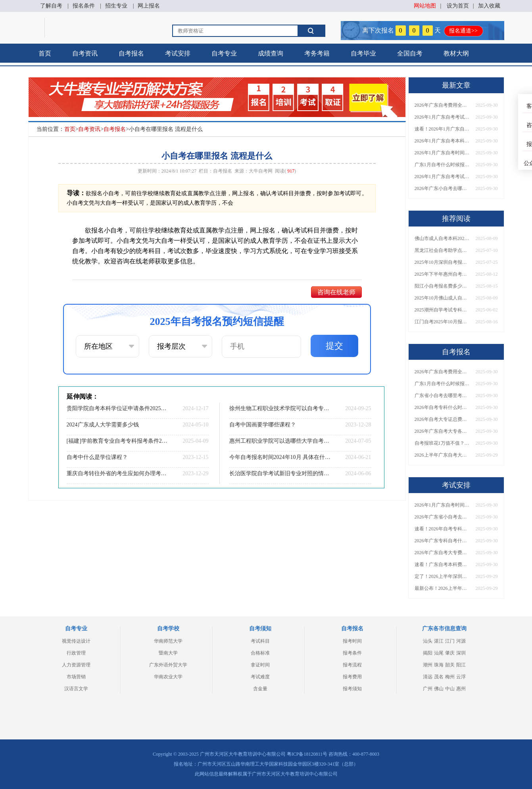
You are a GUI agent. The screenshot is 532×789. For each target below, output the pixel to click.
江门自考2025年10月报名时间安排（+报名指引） (442, 322)
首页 (45, 53)
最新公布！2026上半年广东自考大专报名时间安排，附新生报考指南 (442, 588)
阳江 (461, 665)
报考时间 (352, 641)
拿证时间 (260, 665)
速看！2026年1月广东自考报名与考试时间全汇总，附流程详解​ (442, 129)
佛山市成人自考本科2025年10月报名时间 (442, 238)
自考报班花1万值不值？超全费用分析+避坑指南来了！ (442, 443)
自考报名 (131, 53)
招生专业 (116, 6)
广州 (428, 689)
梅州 (450, 677)
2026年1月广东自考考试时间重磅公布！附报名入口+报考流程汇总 (442, 177)
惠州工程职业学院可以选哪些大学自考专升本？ (280, 441)
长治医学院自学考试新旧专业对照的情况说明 (280, 473)
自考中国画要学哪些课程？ (263, 425)
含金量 (260, 689)
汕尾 (439, 653)
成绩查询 (271, 53)
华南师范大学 (168, 641)
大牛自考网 (261, 171)
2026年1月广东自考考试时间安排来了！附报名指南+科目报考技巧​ (442, 117)
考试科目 (260, 641)
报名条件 (84, 6)
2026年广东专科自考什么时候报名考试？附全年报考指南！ (442, 541)
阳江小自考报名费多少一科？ (442, 286)
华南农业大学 (168, 677)
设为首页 (458, 6)
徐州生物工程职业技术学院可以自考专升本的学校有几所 (280, 408)
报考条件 (352, 653)
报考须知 (352, 689)
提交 (334, 346)
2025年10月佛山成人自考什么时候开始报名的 (442, 298)
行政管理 (76, 653)
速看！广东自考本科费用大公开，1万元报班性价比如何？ (442, 564)
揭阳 (428, 653)
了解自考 (51, 6)
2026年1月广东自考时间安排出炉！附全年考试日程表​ (442, 153)
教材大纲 (456, 53)
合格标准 (260, 653)
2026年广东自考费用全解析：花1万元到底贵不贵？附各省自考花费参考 (442, 105)
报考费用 (352, 677)
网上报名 (149, 6)
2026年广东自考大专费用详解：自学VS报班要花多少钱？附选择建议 (442, 553)
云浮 (461, 677)
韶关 (450, 665)
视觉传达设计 (76, 641)
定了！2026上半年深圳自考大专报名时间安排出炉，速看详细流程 (442, 576)
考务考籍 (317, 53)
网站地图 (425, 6)
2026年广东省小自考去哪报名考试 (442, 517)
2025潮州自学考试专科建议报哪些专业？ (442, 310)
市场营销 (76, 677)
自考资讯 (85, 53)
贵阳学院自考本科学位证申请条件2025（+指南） (117, 408)
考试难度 (260, 677)
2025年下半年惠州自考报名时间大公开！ (442, 274)
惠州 (461, 689)
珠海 (439, 665)
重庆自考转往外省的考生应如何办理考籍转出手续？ (117, 473)
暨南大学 (168, 653)
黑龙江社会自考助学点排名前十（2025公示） (442, 250)
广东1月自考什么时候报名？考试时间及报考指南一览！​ (442, 165)
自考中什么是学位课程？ (97, 457)
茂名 (439, 677)
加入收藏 (489, 6)
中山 (450, 689)
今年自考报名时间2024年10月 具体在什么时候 (280, 457)
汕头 (428, 641)
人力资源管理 (76, 665)
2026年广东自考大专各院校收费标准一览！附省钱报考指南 (442, 431)
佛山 (439, 689)
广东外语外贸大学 (168, 665)
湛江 (439, 641)
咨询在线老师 (336, 292)
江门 (450, 641)
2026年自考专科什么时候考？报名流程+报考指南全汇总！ (442, 407)
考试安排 (178, 53)
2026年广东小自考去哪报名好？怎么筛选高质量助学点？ (442, 188)
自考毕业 (363, 53)
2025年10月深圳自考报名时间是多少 (442, 262)
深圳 (461, 653)
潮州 (428, 665)
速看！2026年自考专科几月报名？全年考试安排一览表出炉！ (442, 529)
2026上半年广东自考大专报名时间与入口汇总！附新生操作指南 (442, 455)
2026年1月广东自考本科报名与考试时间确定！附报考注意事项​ (442, 141)
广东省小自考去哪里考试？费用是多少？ (442, 395)
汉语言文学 (76, 689)
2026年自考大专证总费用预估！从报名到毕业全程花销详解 (442, 419)
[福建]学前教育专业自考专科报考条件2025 (117, 441)
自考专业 (224, 53)
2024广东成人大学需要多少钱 (103, 425)
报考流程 (352, 665)
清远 (428, 677)
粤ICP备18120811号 (307, 754)
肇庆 (450, 653)
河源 (461, 641)
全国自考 (410, 53)
